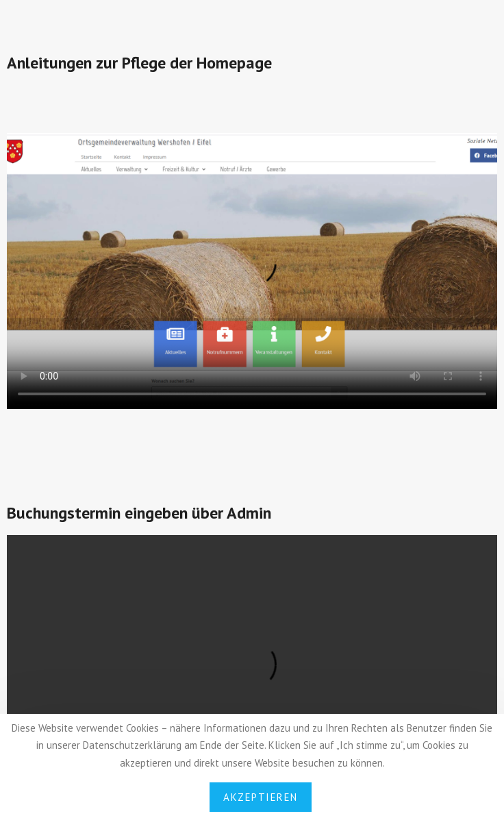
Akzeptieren (261, 797)
